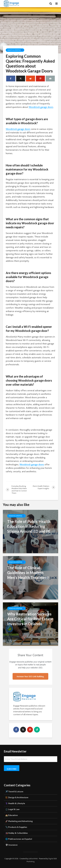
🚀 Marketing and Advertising (19, 821)
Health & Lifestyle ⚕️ (15, 50)
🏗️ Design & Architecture (17, 797)
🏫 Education (12, 815)
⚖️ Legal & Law (12, 809)
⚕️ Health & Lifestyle (15, 803)
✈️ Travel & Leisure (14, 792)
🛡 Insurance (11, 845)
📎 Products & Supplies (16, 827)
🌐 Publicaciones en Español (19, 839)
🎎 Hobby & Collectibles (17, 833)
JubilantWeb (33, 859)
